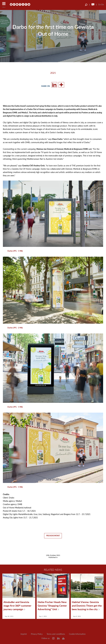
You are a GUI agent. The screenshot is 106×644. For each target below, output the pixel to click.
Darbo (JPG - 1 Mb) (15, 251)
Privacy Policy (37, 634)
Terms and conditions (56, 634)
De (103, 4)
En (100, 4)
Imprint (24, 634)
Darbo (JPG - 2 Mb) (15, 328)
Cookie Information (77, 634)
